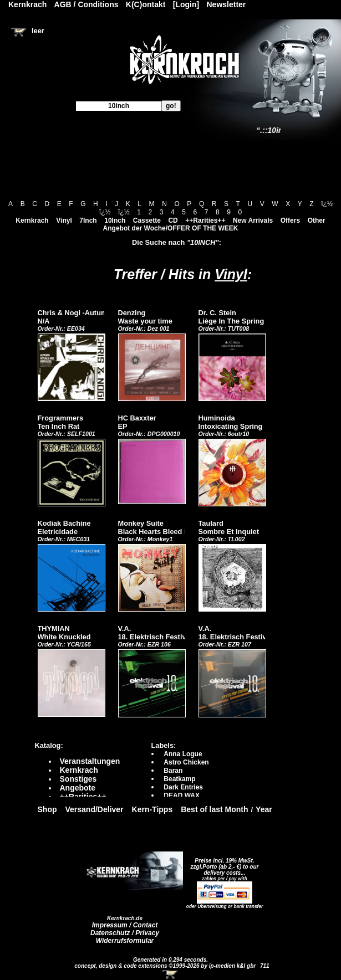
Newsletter (227, 4)
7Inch (88, 220)
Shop (47, 809)
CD (173, 220)
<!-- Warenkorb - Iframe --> (171, 974)
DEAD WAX (182, 796)
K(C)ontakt (146, 4)
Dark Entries (183, 787)
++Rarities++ (205, 220)
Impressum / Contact (125, 925)
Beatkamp (179, 779)
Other (317, 220)
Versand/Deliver (95, 809)
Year (264, 809)
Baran (173, 771)
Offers (290, 220)
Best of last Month (214, 809)
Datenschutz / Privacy (125, 933)
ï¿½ (327, 204)
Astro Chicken (186, 762)
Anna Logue (183, 754)
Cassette (147, 220)
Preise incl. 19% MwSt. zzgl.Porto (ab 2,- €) (223, 864)
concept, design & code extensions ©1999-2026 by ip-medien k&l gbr (166, 966)
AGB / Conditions (86, 4)
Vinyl (64, 220)
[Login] (186, 4)
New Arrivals (253, 220)
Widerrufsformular (125, 941)
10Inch (115, 220)
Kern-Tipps (152, 809)
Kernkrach (32, 220)
